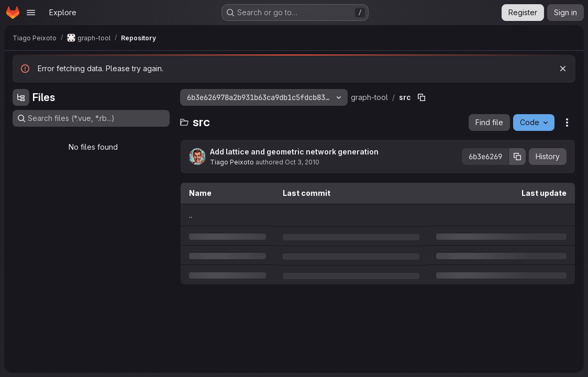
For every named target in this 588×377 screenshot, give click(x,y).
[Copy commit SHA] (517, 157)
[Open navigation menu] (31, 13)
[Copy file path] (421, 97)
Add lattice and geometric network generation (294, 152)
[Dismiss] (563, 69)
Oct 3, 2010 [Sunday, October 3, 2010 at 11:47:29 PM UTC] (302, 162)
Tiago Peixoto (232, 162)
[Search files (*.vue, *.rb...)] (91, 118)
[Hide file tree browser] (21, 97)
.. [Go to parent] (191, 215)
